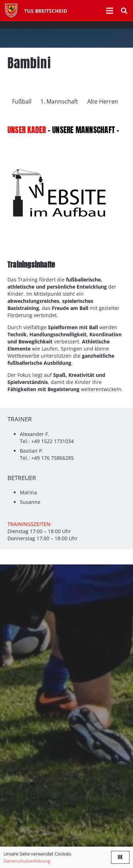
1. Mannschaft (59, 101)
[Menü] (110, 11)
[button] (124, 11)
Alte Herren (103, 101)
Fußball (22, 101)
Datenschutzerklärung (27, 861)
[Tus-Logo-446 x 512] (11, 11)
